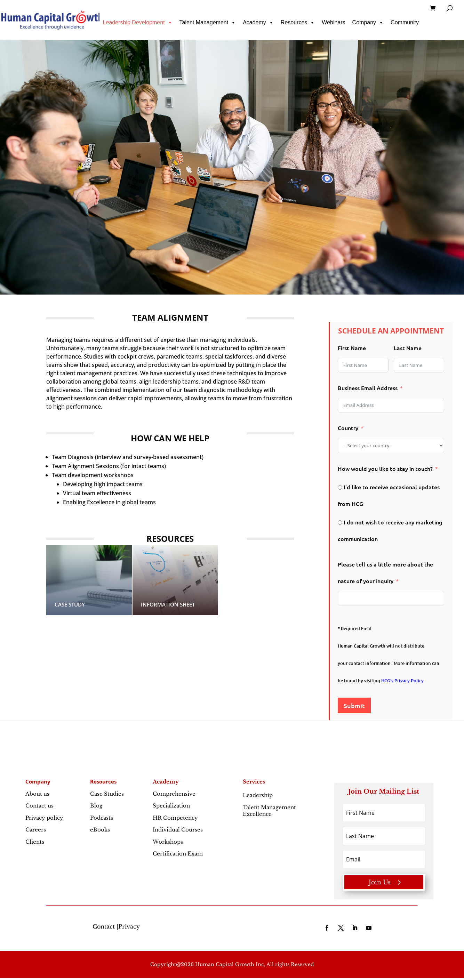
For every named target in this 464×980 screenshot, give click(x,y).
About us (37, 794)
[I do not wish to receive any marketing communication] (340, 523)
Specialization (171, 806)
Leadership (273, 795)
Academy (258, 23)
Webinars (333, 22)
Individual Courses (178, 830)
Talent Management (208, 23)
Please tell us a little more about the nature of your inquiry (385, 572)
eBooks (100, 830)
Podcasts (102, 818)
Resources (298, 23)
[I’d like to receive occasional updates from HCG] (340, 487)
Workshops (168, 842)
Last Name (408, 348)
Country (348, 428)
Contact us (39, 806)
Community (405, 22)
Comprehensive (174, 794)
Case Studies (107, 794)
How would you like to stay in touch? (385, 468)
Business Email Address (368, 388)
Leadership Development (138, 23)
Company (368, 23)
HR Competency (175, 818)
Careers (36, 830)
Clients (35, 842)
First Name (352, 348)
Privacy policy (44, 818)
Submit (354, 705)
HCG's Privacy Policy (402, 681)
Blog (96, 806)
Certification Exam (178, 854)
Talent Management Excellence (269, 811)
